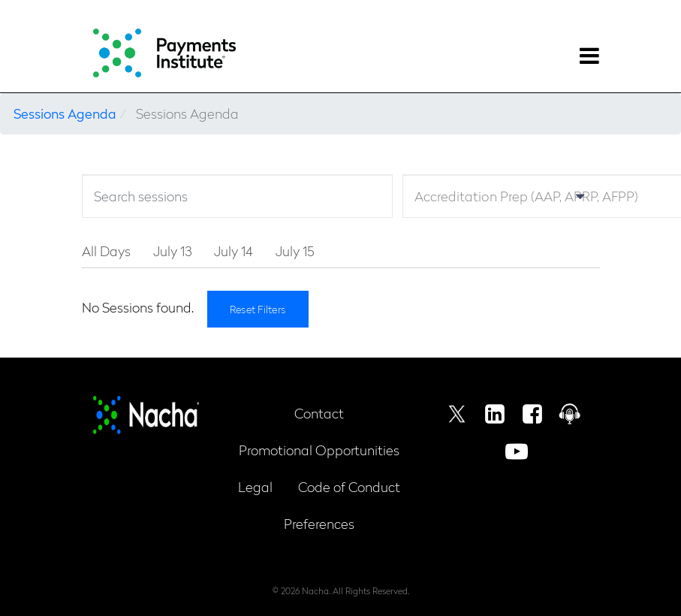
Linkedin (495, 414)
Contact (319, 413)
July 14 (234, 251)
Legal (255, 486)
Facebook (532, 414)
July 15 (295, 251)
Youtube (517, 451)
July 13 (172, 251)
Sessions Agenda (65, 113)
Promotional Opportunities (319, 450)
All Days (106, 251)
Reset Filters (258, 309)
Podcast (570, 414)
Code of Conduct (349, 486)
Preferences (319, 523)
